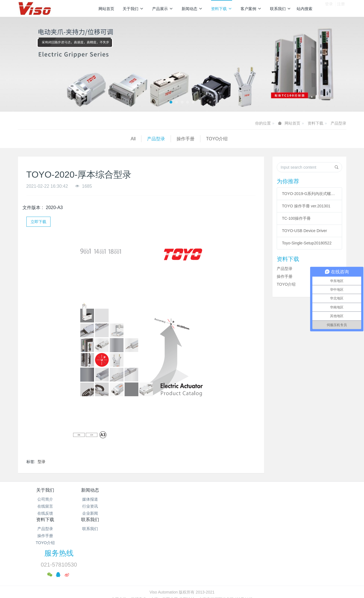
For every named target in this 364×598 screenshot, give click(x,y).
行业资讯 (100, 506)
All (20, 139)
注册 (341, 8)
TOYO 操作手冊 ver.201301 (306, 206)
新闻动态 (192, 9)
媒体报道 (100, 499)
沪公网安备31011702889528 (37, 595)
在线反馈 (45, 513)
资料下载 (222, 9)
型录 (42, 462)
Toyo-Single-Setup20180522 (307, 243)
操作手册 (73, 139)
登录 (329, 8)
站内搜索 (305, 9)
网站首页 (106, 9)
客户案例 (251, 9)
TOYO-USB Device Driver (305, 231)
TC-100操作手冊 (297, 218)
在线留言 (45, 506)
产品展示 (163, 9)
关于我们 (133, 9)
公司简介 (45, 499)
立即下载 (38, 222)
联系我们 (281, 9)
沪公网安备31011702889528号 (185, 568)
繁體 (182, 578)
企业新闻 (100, 513)
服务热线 (278, 494)
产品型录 (338, 123)
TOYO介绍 (104, 139)
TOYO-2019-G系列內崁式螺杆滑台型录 (310, 194)
